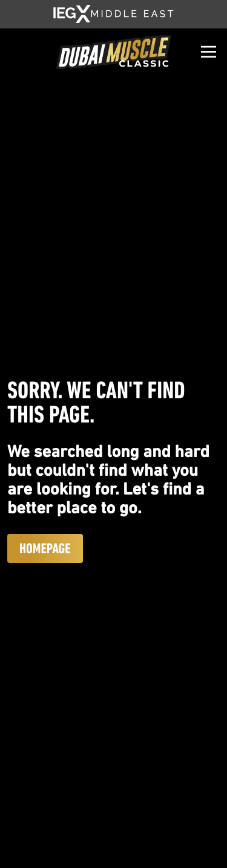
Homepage (45, 548)
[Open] (209, 52)
